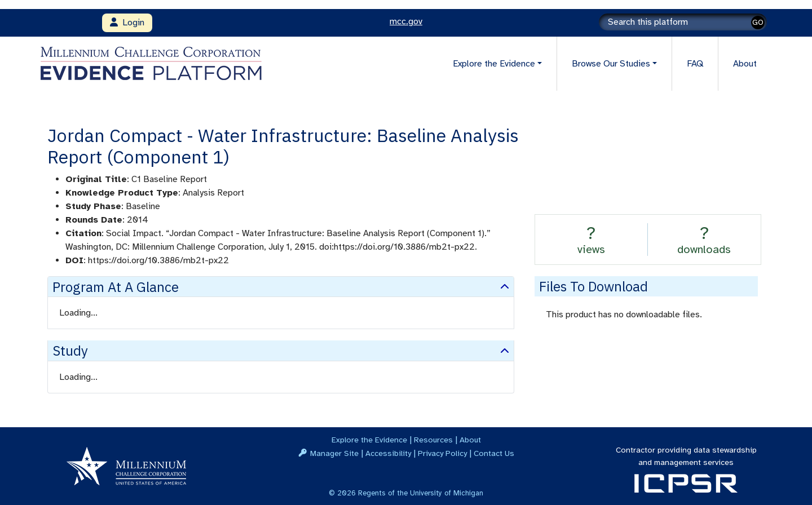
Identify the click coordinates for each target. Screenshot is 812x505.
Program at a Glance (116, 287)
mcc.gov (406, 21)
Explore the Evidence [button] (494, 64)
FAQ (695, 64)
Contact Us (494, 453)
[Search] (683, 22)
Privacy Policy (442, 453)
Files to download (593, 286)
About (745, 64)
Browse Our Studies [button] (611, 64)
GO (758, 22)
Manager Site (334, 453)
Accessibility (388, 453)
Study (70, 351)
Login (127, 23)
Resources (433, 440)
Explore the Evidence (369, 440)
